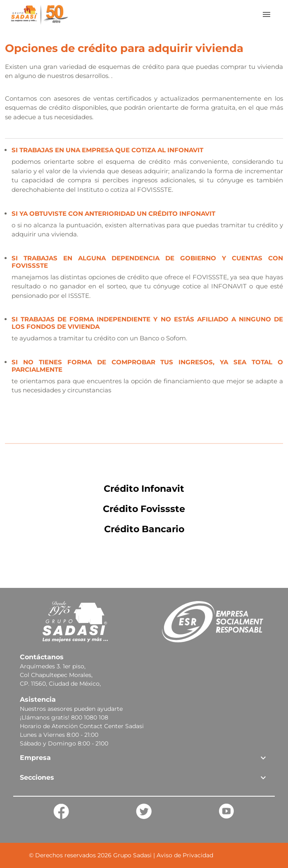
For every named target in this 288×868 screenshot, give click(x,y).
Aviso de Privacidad (185, 855)
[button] (144, 758)
